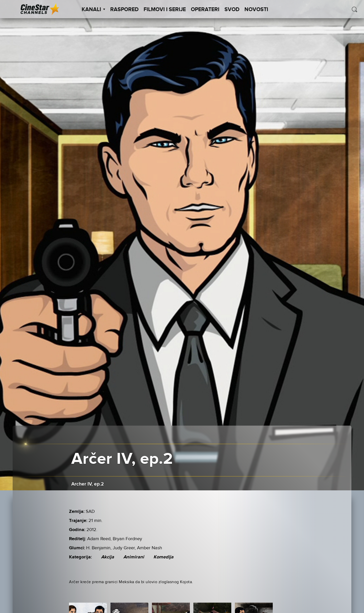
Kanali (93, 10)
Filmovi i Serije (165, 10)
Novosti (256, 10)
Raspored (124, 10)
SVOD (232, 10)
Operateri (205, 10)
